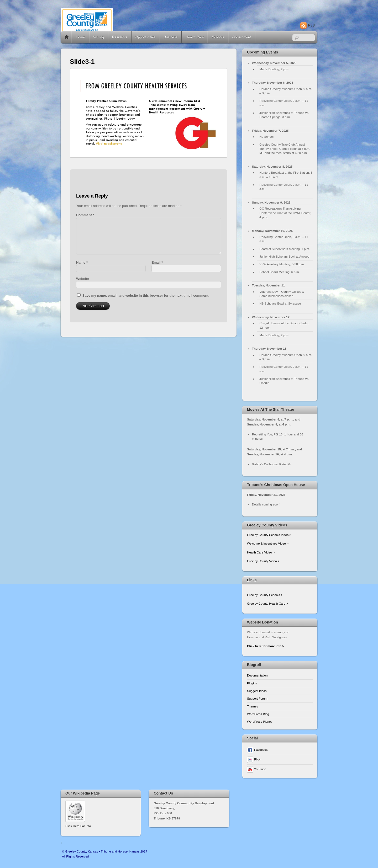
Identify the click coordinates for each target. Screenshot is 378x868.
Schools (218, 37)
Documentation (257, 675)
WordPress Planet (259, 721)
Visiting (99, 37)
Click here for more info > (266, 646)
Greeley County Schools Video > (269, 535)
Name (82, 262)
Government (242, 37)
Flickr (254, 759)
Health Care (195, 37)
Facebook (257, 750)
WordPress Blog (258, 714)
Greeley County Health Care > (267, 603)
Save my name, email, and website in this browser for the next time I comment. (146, 295)
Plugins (252, 683)
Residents (120, 37)
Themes (253, 706)
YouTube (257, 769)
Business (171, 37)
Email (157, 262)
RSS (311, 25)
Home (67, 37)
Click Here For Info (78, 826)
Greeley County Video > (263, 561)
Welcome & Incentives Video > (268, 543)
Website (83, 279)
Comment (85, 215)
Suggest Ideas (257, 691)
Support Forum (257, 698)
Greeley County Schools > (265, 595)
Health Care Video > (261, 552)
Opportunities (146, 37)
